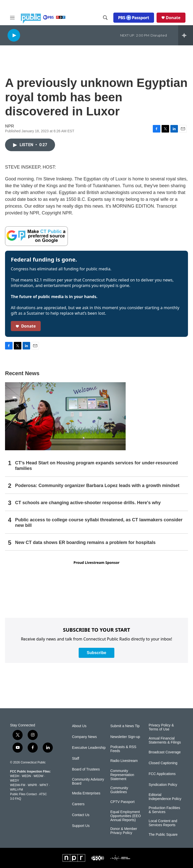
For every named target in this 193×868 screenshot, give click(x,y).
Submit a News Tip (125, 726)
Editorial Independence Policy (165, 797)
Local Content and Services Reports (163, 823)
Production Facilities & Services (164, 810)
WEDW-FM (18, 785)
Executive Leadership (89, 748)
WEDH (15, 776)
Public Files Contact (23, 794)
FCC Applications (162, 774)
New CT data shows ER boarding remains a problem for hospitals (85, 542)
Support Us (81, 826)
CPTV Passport (122, 802)
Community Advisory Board (88, 781)
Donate (173, 18)
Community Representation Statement (122, 775)
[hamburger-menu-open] (12, 18)
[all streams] (186, 35)
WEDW (38, 776)
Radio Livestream (124, 761)
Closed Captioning (163, 763)
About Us (79, 726)
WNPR (32, 785)
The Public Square (163, 835)
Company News (84, 737)
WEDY (15, 781)
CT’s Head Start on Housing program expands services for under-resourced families (96, 466)
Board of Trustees (86, 769)
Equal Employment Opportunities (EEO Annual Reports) (126, 816)
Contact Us (81, 815)
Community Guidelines (119, 790)
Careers (78, 804)
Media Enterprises (86, 793)
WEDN (27, 776)
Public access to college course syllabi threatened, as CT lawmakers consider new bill (99, 523)
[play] (14, 35)
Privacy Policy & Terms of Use (161, 727)
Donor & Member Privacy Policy (124, 831)
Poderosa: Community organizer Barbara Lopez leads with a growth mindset (97, 486)
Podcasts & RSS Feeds (123, 749)
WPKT (44, 785)
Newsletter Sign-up (125, 737)
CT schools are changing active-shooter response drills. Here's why (88, 503)
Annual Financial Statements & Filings (165, 740)
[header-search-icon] (105, 18)
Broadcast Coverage (165, 752)
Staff (76, 759)
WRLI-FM (16, 790)
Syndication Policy (163, 785)
